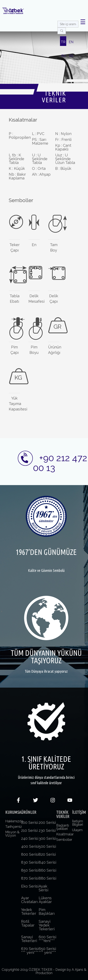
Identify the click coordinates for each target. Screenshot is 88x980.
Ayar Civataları (29, 900)
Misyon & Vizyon (12, 834)
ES (71, 56)
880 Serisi (47, 878)
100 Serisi (30, 822)
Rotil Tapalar (28, 923)
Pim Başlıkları (47, 912)
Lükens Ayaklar (45, 900)
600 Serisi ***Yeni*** (47, 939)
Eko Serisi (30, 886)
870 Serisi (30, 878)
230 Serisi (47, 830)
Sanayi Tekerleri (29, 939)
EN (71, 42)
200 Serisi (47, 822)
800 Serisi (30, 854)
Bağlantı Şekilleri (63, 827)
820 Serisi (47, 854)
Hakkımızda (14, 821)
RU (64, 56)
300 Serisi (47, 838)
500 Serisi (47, 846)
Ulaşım (77, 830)
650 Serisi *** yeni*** (47, 951)
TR (63, 42)
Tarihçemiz (14, 827)
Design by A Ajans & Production (61, 971)
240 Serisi (30, 838)
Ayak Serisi (43, 888)
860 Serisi (47, 870)
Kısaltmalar (65, 834)
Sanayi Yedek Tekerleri (47, 925)
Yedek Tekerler (29, 912)
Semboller (64, 840)
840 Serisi (47, 862)
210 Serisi (29, 830)
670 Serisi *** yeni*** (30, 951)
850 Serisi (30, 870)
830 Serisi (30, 862)
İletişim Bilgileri (78, 823)
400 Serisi (30, 846)
